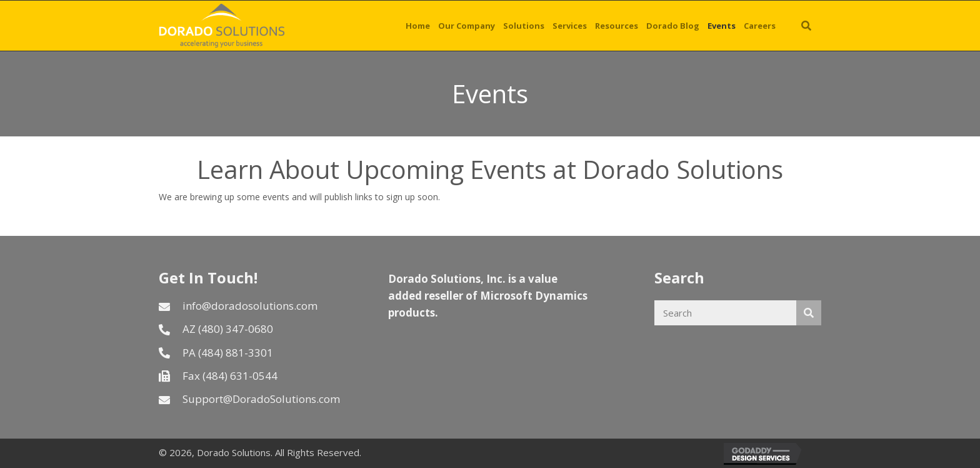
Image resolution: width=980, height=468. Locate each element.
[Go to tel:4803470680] (261, 329)
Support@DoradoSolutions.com (261, 399)
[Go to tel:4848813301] (261, 353)
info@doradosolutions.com (250, 306)
